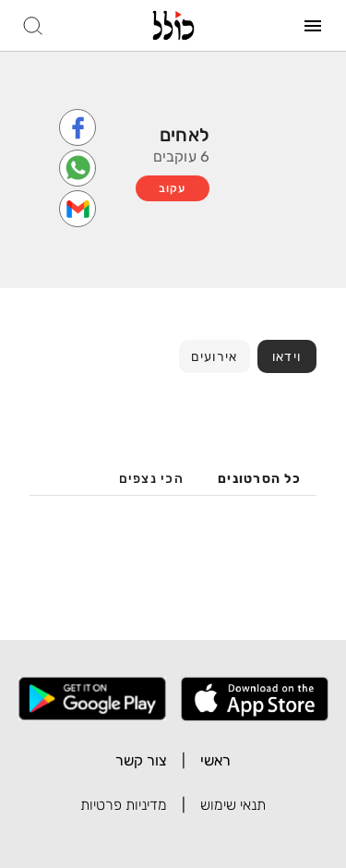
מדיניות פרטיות (124, 805)
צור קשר (141, 760)
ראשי (215, 760)
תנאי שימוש (233, 805)
